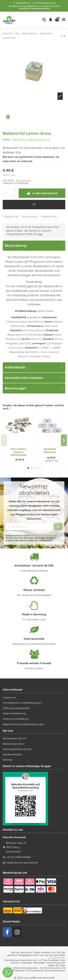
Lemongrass (30, 216)
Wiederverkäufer (12, 754)
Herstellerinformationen (34, 378)
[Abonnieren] (58, 527)
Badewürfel (11, 216)
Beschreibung (34, 246)
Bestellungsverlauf (14, 744)
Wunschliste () (21, 3)
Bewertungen (34, 388)
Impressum (9, 697)
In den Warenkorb (42, 193)
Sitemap (8, 760)
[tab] (34, 246)
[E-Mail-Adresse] (30, 527)
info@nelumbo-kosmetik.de (22, 863)
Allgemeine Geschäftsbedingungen (23, 724)
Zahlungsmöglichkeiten (16, 708)
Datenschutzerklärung (44, 535)
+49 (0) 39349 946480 (18, 857)
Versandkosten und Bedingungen (22, 703)
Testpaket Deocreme (50, 450)
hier (40, 234)
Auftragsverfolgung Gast (17, 749)
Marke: (7, 140)
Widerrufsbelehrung (14, 713)
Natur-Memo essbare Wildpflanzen (18, 452)
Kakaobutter (49, 216)
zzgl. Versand (23, 180)
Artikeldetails (34, 367)
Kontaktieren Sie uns (46, 3)
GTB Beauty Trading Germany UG (31, 140)
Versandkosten (57, 958)
